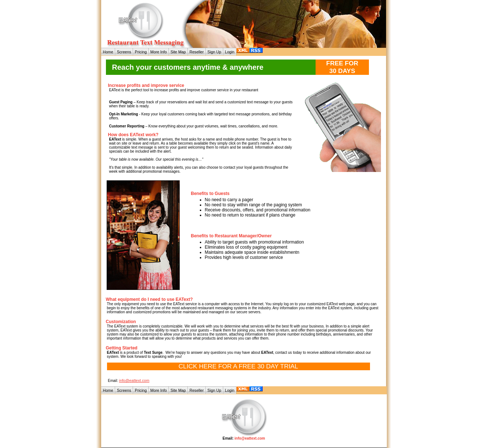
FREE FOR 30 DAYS (342, 67)
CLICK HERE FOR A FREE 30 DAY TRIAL (238, 366)
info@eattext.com (134, 380)
